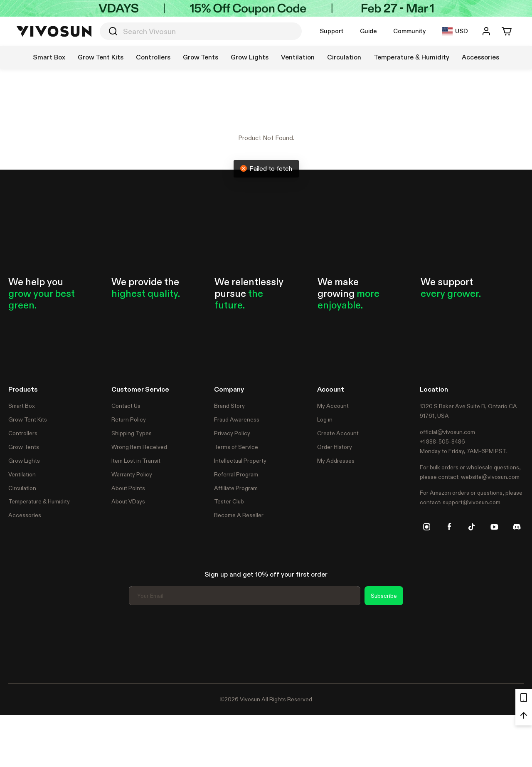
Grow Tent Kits (28, 419)
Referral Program (236, 474)
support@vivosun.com (472, 502)
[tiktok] (472, 527)
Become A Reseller (239, 515)
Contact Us (126, 406)
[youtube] (494, 527)
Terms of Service (236, 447)
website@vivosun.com (490, 477)
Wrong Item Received (139, 447)
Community (409, 31)
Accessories (25, 515)
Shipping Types (132, 433)
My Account (333, 406)
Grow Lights (24, 461)
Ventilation (22, 474)
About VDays (128, 501)
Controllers (23, 433)
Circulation (22, 488)
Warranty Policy (132, 474)
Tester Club (229, 501)
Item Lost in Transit (136, 461)
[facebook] (449, 527)
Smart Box (22, 406)
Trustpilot (21, 643)
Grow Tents (24, 447)
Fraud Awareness (237, 419)
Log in (325, 419)
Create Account (338, 433)
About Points (128, 488)
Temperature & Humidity (39, 501)
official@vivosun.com (447, 432)
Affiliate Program (236, 488)
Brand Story (229, 406)
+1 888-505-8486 (442, 441)
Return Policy (129, 419)
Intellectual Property (240, 461)
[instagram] (427, 527)
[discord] (517, 527)
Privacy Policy (232, 433)
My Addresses (336, 461)
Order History (335, 447)
